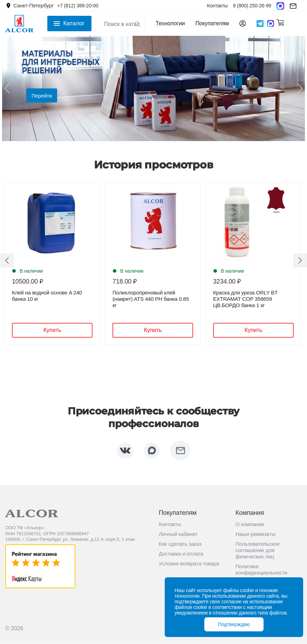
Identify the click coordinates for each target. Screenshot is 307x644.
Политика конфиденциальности (261, 570)
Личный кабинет (178, 534)
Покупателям (212, 23)
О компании (250, 525)
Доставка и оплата (181, 554)
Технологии (170, 23)
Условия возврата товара (189, 564)
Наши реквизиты (255, 534)
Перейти (42, 96)
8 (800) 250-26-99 (252, 6)
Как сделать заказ (180, 544)
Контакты (217, 6)
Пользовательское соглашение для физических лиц (258, 550)
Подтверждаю (234, 624)
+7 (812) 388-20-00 (78, 6)
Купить (52, 330)
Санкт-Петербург (33, 5)
